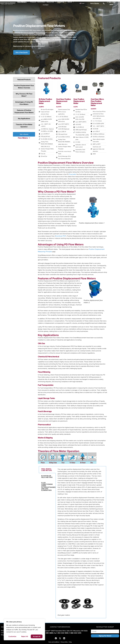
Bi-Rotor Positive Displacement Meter (45, 101)
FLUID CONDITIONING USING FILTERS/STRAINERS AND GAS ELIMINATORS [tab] (48, 486)
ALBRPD (41, 107)
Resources (51, 2)
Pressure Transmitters (38, 2)
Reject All (25, 636)
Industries (62, 2)
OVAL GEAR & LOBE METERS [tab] (47, 470)
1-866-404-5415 (75, 633)
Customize (12, 636)
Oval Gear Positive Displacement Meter (63, 101)
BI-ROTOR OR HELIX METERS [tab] (47, 477)
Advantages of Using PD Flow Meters (24, 103)
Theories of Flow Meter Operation (24, 126)
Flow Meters (23, 2)
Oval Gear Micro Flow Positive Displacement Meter (97, 102)
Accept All (37, 636)
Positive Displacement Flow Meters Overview (24, 87)
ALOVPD (59, 107)
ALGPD (76, 107)
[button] (24, 138)
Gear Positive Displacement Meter (79, 101)
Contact (46, 5)
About (71, 2)
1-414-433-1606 (62, 633)
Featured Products (24, 80)
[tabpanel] (81, 542)
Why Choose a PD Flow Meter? (24, 95)
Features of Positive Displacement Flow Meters (24, 111)
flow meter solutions (7, 4)
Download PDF (61, 236)
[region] (24, 629)
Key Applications (24, 118)
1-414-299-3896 (47, 633)
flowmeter (73, 174)
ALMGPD (93, 109)
